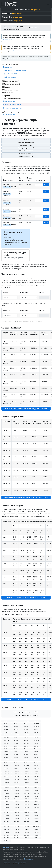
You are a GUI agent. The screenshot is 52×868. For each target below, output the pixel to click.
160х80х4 (16, 807)
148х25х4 (16, 796)
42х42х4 (36, 729)
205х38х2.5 (36, 827)
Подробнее (17, 51)
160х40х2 (26, 796)
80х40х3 (16, 760)
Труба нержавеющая (12, 65)
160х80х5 (26, 807)
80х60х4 (6, 763)
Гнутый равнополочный (12, 105)
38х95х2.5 (36, 724)
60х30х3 (16, 743)
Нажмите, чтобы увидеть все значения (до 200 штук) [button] (26, 598)
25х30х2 (16, 721)
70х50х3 (16, 754)
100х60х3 (36, 771)
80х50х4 (26, 760)
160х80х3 (6, 807)
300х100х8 (6, 838)
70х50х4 (26, 754)
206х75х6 (6, 830)
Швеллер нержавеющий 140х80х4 (26, 716)
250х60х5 (16, 832)
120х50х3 (36, 782)
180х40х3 (6, 816)
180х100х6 (6, 821)
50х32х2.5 (26, 735)
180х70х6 (36, 816)
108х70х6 (16, 780)
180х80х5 (16, 818)
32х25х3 (16, 724)
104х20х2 (36, 777)
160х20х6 (36, 810)
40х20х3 (16, 727)
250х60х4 (6, 832)
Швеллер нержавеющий (13, 99)
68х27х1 (26, 752)
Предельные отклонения (26, 157)
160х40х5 (6, 799)
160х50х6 (6, 802)
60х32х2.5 (26, 743)
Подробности (8, 40)
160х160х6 (6, 813)
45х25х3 (16, 732)
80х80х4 (36, 763)
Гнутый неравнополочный (13, 108)
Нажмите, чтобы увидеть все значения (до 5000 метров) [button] (26, 409)
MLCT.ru (6, 847)
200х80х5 (26, 824)
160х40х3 (36, 796)
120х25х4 (26, 782)
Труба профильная (10, 74)
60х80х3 (26, 749)
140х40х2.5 (6, 791)
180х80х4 (6, 818)
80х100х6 (16, 766)
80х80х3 (26, 763)
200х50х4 (6, 824)
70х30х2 (36, 752)
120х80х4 (26, 788)
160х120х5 (26, 810)
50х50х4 (26, 741)
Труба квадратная (10, 77)
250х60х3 (36, 830)
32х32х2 (26, 724)
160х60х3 (26, 802)
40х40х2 (6, 729)
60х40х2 (16, 746)
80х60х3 (36, 760)
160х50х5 (36, 799)
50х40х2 (36, 735)
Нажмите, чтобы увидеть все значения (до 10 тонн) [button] (26, 700)
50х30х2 (6, 735)
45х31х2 (26, 732)
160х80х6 (36, 807)
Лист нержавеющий (12, 81)
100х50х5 (16, 771)
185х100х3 (26, 821)
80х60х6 (16, 763)
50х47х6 (36, 738)
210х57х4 (16, 830)
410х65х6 (6, 841)
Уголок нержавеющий (12, 112)
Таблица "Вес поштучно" (26, 151)
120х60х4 (26, 785)
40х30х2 (26, 727)
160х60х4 (36, 802)
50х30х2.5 (16, 735)
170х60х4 (16, 813)
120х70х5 (16, 788)
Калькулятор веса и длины (26, 142)
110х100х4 (16, 782)
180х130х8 (16, 821)
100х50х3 (36, 768)
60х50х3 (36, 746)
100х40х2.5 (16, 768)
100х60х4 (6, 774)
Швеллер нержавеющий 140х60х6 (26, 712)
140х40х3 (16, 791)
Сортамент (26, 140)
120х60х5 (36, 785)
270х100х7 (6, 835)
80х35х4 (36, 757)
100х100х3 (6, 777)
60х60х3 (6, 749)
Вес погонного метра (26, 145)
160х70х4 (26, 805)
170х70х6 (36, 813)
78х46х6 (6, 757)
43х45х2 (6, 732)
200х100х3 (6, 827)
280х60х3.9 (16, 835)
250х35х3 (26, 830)
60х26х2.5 (36, 741)
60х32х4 (6, 746)
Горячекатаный (9, 101)
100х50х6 (26, 771)
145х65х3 (6, 796)
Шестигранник (10, 93)
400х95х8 (36, 838)
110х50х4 (36, 780)
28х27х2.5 (26, 721)
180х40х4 (16, 816)
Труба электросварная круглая (15, 70)
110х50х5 (6, 782)
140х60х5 (36, 791)
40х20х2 (6, 727)
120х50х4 (6, 785)
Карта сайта (29, 859)
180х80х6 (26, 818)
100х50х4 (6, 771)
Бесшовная (7, 67)
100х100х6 (16, 777)
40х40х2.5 (16, 729)
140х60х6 (6, 793)
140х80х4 (26, 793)
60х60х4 (16, 749)
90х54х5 (36, 766)
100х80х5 (36, 774)
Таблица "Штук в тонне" (26, 154)
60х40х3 (26, 746)
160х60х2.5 (16, 802)
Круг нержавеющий (11, 90)
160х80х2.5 (36, 805)
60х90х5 (36, 749)
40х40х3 (26, 729)
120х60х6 (6, 788)
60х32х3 (36, 743)
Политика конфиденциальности (15, 863)
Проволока (8, 96)
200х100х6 (16, 827)
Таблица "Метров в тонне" (26, 148)
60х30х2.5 (6, 743)
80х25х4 (16, 757)
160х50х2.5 (16, 799)
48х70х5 (36, 732)
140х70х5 (16, 793)
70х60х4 (36, 754)
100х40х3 (26, 768)
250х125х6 (36, 832)
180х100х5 (36, 818)
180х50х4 (26, 816)
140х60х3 (26, 791)
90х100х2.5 (6, 768)
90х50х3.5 (26, 766)
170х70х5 (26, 813)
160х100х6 (16, 810)
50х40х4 (26, 738)
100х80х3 (16, 774)
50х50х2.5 (6, 741)
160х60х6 (16, 805)
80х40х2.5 (6, 760)
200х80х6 (36, 824)
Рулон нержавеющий (12, 84)
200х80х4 (16, 824)
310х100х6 (16, 838)
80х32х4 (26, 757)
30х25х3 (36, 721)
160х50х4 (26, 799)
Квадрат (7, 87)
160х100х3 (6, 810)
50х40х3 (16, 738)
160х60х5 (6, 805)
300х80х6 (36, 835)
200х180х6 (26, 827)
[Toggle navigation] (48, 4)
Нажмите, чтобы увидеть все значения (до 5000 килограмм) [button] (26, 497)
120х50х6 (16, 785)
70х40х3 (6, 754)
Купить (46, 185)
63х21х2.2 (6, 752)
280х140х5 (26, 835)
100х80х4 (26, 774)
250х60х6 (26, 832)
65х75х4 (16, 752)
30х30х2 (6, 724)
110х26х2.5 (26, 780)
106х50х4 (6, 780)
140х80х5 (36, 793)
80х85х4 (6, 766)
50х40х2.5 (6, 738)
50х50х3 (16, 741)
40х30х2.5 (36, 727)
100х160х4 (26, 777)
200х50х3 (36, 821)
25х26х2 (6, 721)
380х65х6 (26, 838)
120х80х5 (36, 788)
